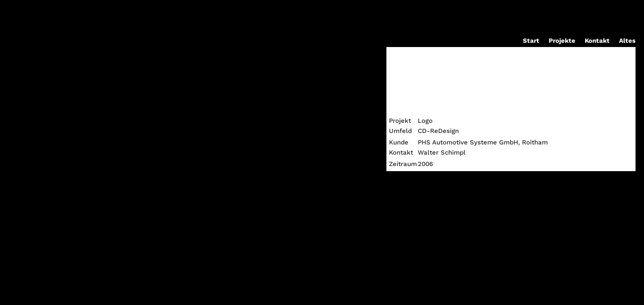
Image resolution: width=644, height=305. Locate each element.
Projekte (562, 41)
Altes (627, 41)
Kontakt (597, 41)
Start (531, 41)
